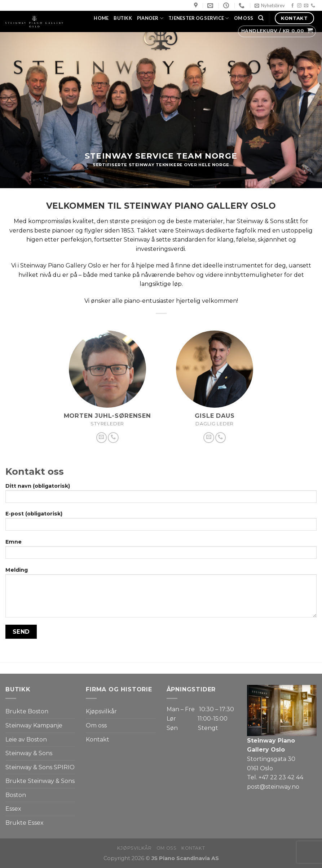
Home (101, 18)
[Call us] (313, 6)
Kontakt (98, 739)
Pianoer (150, 18)
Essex (13, 809)
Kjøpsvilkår (101, 711)
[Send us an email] (306, 6)
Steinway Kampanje (34, 725)
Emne (161, 551)
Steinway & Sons (29, 753)
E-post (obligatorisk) (161, 523)
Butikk (123, 18)
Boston (16, 795)
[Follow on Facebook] (292, 6)
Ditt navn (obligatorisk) (161, 495)
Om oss (244, 18)
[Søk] (261, 18)
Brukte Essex (25, 823)
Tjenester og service (199, 18)
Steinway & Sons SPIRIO (40, 767)
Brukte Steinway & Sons (40, 781)
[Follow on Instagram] (299, 6)
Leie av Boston (26, 739)
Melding (161, 595)
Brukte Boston (27, 711)
